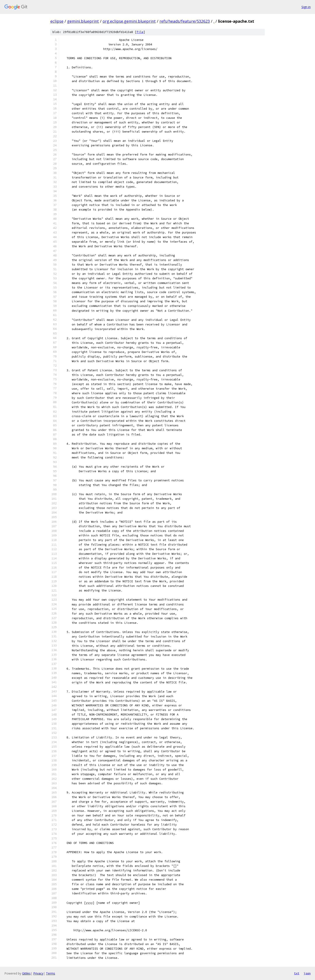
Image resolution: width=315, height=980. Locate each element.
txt (297, 973)
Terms (51, 973)
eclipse (57, 21)
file (140, 32)
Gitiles (26, 973)
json (307, 973)
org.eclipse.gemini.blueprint (129, 21)
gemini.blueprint (83, 21)
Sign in (306, 7)
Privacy (38, 973)
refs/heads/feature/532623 (185, 21)
